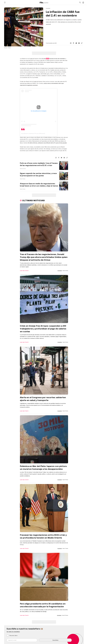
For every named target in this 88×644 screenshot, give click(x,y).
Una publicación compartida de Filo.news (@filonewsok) (33, 133)
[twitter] (76, 43)
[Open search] (80, 2)
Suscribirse (55, 640)
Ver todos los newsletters (13, 632)
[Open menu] (5, 2)
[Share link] (82, 43)
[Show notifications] (83, 2)
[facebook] (73, 43)
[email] (79, 43)
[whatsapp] (71, 43)
